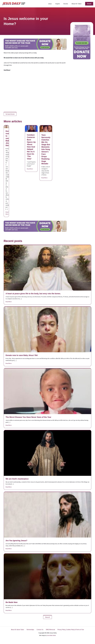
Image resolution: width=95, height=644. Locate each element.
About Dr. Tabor (77, 4)
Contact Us (40, 630)
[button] (89, 4)
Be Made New (12, 602)
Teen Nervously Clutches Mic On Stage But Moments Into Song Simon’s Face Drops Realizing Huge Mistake (46, 149)
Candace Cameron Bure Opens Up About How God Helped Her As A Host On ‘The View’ (31, 147)
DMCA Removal (50, 630)
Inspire (59, 4)
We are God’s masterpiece (17, 479)
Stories (67, 4)
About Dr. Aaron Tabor (18, 630)
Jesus (52, 4)
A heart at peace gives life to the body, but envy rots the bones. (33, 294)
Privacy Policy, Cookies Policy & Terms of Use (70, 630)
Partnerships (31, 630)
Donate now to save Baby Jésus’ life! (9, 138)
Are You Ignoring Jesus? (16, 541)
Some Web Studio (51, 635)
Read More (7, 213)
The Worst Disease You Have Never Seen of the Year (28, 417)
